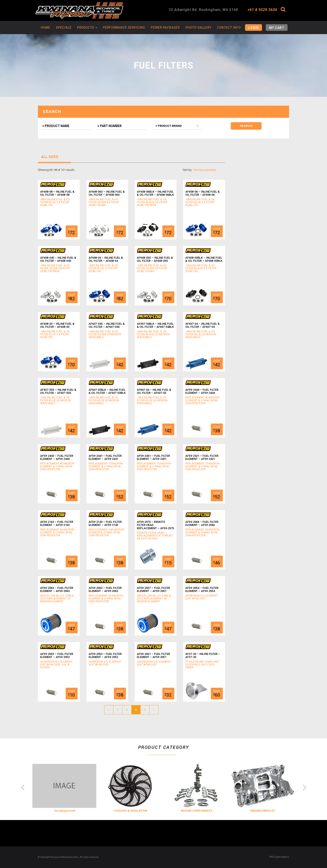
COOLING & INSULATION (131, 811)
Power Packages (165, 28)
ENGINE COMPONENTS (197, 811)
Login (254, 28)
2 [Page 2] (127, 710)
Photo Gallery (198, 28)
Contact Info (229, 28)
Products (87, 28)
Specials (64, 28)
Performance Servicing (124, 28)
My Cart (277, 28)
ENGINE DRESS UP (263, 811)
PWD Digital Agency (279, 857)
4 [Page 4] (145, 710)
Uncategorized (64, 811)
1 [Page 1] (118, 710)
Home (46, 28)
